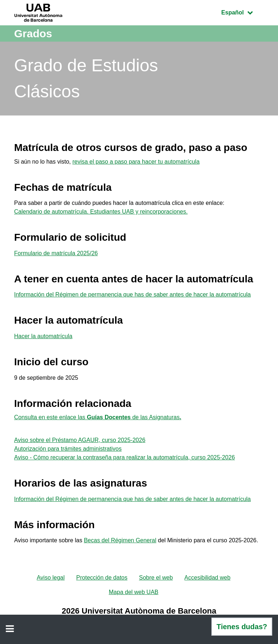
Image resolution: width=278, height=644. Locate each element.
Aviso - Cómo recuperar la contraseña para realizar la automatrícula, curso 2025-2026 (125, 457)
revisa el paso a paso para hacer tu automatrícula (136, 162)
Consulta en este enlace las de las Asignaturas (98, 417)
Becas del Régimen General (120, 540)
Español (242, 12)
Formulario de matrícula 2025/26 (56, 253)
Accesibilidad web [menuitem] (207, 578)
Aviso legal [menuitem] (50, 578)
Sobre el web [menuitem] (156, 578)
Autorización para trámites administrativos (68, 449)
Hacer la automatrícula (43, 336)
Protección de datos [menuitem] (102, 578)
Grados (33, 33)
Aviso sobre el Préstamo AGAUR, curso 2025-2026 (80, 440)
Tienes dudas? (242, 627)
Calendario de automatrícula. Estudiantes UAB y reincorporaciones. (101, 212)
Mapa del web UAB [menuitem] (134, 592)
